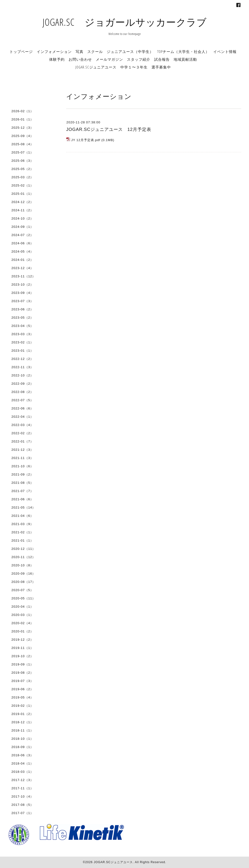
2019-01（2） (22, 714)
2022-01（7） (22, 441)
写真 (80, 51)
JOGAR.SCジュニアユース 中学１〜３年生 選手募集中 (123, 67)
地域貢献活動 (185, 59)
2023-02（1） (22, 342)
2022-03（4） (22, 425)
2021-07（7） (22, 491)
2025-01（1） (22, 194)
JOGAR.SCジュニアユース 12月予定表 (109, 129)
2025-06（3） (22, 161)
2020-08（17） (23, 582)
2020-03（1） (22, 615)
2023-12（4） (22, 268)
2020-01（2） (22, 631)
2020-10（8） (22, 565)
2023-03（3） (22, 334)
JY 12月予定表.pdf (86, 140)
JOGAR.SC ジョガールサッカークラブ (125, 22)
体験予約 (57, 59)
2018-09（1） (22, 747)
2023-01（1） (22, 351)
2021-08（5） (22, 483)
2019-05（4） (22, 697)
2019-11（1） (22, 648)
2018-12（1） (22, 722)
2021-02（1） (22, 532)
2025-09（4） (22, 136)
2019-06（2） (22, 689)
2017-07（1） (22, 813)
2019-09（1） (22, 664)
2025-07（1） (22, 152)
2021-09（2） (22, 474)
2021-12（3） (22, 450)
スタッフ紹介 (139, 59)
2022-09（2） (22, 384)
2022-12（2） (22, 359)
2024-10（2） (22, 218)
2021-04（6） (22, 516)
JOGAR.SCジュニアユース (113, 862)
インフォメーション (54, 51)
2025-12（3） (22, 128)
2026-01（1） (22, 119)
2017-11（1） (22, 788)
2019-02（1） (22, 706)
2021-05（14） (23, 507)
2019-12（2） (22, 640)
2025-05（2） (22, 169)
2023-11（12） (23, 276)
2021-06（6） (22, 499)
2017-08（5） (22, 805)
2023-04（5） (22, 326)
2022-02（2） (22, 433)
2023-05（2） (22, 318)
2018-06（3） (22, 755)
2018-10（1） (22, 739)
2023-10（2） (22, 285)
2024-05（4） (22, 251)
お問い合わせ (80, 59)
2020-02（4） (22, 623)
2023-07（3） (22, 301)
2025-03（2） (22, 177)
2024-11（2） (22, 210)
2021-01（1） (22, 540)
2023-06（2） (22, 309)
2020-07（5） (22, 590)
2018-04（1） (22, 763)
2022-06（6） (22, 408)
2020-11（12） (23, 557)
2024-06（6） (22, 243)
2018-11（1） (22, 730)
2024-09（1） (22, 227)
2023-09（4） (22, 293)
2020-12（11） (23, 549)
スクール (95, 51)
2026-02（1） (22, 111)
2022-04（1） (22, 417)
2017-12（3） (22, 780)
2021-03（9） (22, 524)
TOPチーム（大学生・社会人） (183, 51)
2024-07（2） (22, 235)
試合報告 (162, 59)
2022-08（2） (22, 392)
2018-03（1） (22, 772)
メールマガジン (109, 59)
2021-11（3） (22, 458)
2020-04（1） (22, 607)
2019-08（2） (22, 673)
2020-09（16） (23, 574)
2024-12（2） (22, 202)
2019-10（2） (22, 656)
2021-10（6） (22, 466)
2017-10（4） (22, 796)
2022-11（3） (22, 367)
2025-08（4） (22, 144)
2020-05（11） (23, 598)
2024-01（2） (22, 260)
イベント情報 (225, 51)
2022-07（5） (22, 400)
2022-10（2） (22, 375)
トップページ (21, 51)
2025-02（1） (22, 185)
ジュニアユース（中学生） (130, 51)
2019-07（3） (22, 681)
